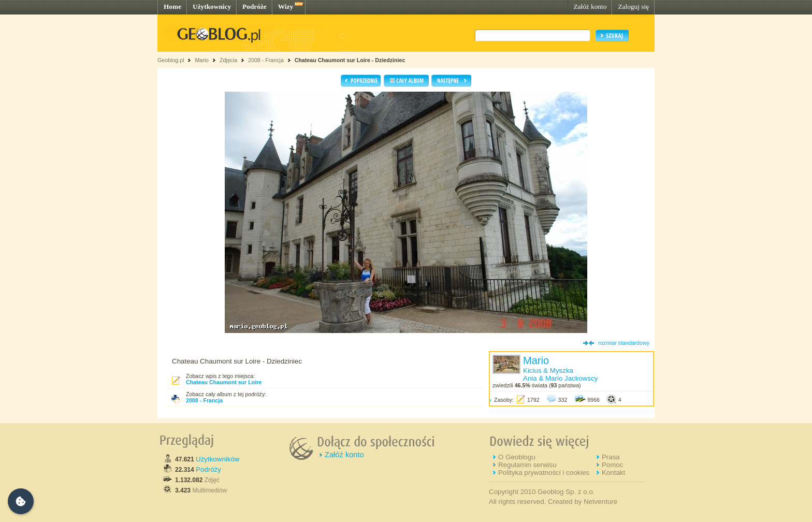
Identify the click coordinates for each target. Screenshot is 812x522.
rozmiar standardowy (624, 343)
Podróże (255, 6)
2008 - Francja (266, 60)
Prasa (611, 457)
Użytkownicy (212, 6)
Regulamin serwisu (527, 465)
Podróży (208, 469)
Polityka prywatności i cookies (544, 473)
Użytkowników (218, 459)
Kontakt (613, 473)
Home (172, 6)
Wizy (286, 6)
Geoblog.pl (171, 60)
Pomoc (612, 465)
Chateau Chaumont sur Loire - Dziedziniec (350, 60)
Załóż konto (590, 6)
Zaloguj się (633, 6)
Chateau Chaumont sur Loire (224, 382)
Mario (202, 60)
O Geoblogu (517, 457)
